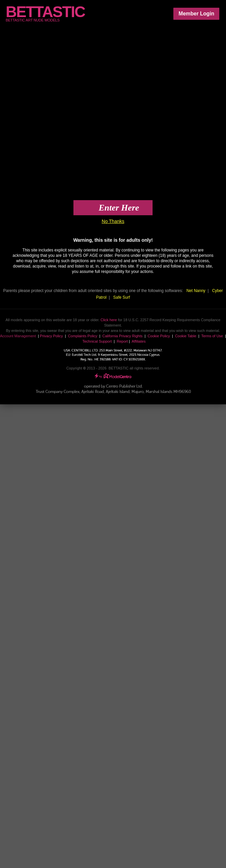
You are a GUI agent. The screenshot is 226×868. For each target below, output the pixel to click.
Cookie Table (186, 336)
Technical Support (97, 341)
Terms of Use (212, 336)
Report (122, 341)
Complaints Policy (83, 336)
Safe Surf (122, 297)
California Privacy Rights (122, 336)
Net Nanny (196, 291)
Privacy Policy (51, 336)
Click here (109, 320)
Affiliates (139, 341)
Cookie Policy (159, 336)
